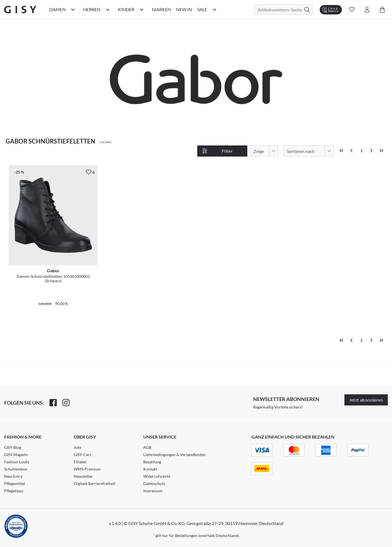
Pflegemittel (15, 483)
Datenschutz (154, 483)
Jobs (78, 447)
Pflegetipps (14, 491)
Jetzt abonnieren (366, 400)
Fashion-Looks (17, 462)
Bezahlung (152, 462)
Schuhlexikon (16, 469)
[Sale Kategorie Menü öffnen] (215, 9)
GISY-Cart (82, 455)
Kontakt (150, 469)
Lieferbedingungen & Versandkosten (174, 455)
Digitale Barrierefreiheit (95, 483)
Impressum (153, 491)
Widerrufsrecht (157, 476)
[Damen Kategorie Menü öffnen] (73, 9)
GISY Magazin (16, 455)
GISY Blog (13, 447)
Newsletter (83, 476)
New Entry (13, 476)
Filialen (80, 462)
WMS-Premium (87, 469)
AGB (147, 447)
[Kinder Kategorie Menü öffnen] (142, 9)
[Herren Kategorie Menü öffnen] (108, 9)
